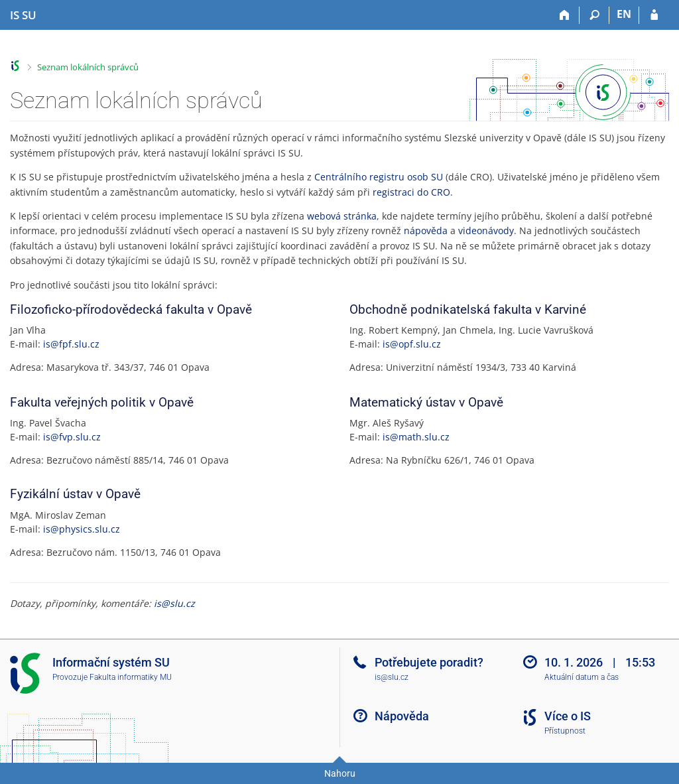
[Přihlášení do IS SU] (654, 15)
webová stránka (342, 216)
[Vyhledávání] (594, 15)
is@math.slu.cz (416, 437)
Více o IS (568, 716)
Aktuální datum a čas (582, 677)
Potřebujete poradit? (429, 662)
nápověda (426, 230)
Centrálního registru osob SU (379, 177)
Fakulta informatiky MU (131, 677)
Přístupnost (565, 731)
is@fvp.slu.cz (72, 437)
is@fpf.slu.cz (71, 344)
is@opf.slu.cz (412, 344)
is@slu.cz (174, 603)
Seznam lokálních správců (88, 67)
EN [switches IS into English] (624, 14)
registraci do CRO (411, 192)
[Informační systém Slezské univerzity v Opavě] (23, 15)
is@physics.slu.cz (82, 529)
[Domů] (565, 15)
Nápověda (402, 716)
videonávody (486, 230)
